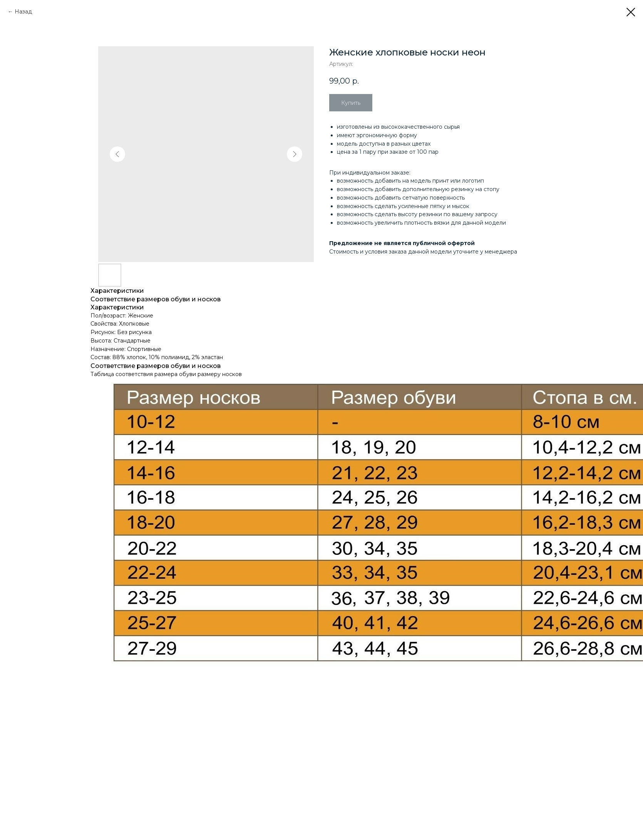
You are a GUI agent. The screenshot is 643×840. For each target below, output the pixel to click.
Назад (23, 12)
